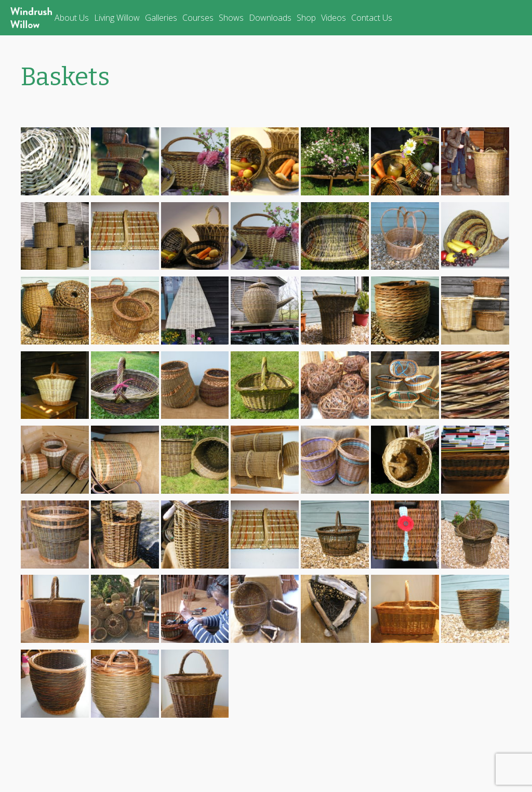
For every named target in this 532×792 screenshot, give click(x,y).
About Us (72, 18)
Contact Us (372, 18)
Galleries (161, 18)
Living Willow (117, 18)
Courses (198, 18)
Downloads (270, 18)
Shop (306, 18)
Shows (231, 18)
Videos (334, 18)
